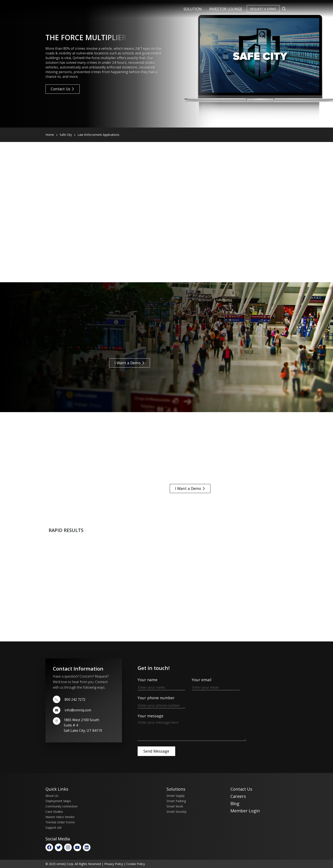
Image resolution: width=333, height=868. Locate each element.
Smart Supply (176, 796)
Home (50, 135)
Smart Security (176, 812)
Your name (162, 683)
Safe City (66, 135)
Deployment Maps (58, 801)
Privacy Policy (114, 864)
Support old (53, 828)
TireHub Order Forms (60, 822)
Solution (193, 9)
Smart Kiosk (175, 806)
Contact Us (63, 89)
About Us (52, 796)
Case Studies (54, 812)
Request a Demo (263, 9)
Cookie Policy (136, 864)
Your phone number (162, 701)
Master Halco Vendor (60, 817)
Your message (192, 728)
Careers (238, 796)
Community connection (61, 806)
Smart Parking (176, 801)
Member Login (245, 811)
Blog (235, 803)
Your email (216, 683)
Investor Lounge (226, 9)
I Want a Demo (130, 363)
